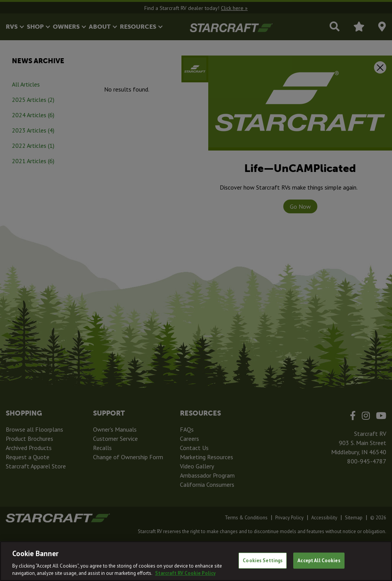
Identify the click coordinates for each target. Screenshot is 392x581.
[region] (196, 561)
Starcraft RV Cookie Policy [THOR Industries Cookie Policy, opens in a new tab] (185, 573)
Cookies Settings (263, 561)
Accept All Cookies (319, 561)
